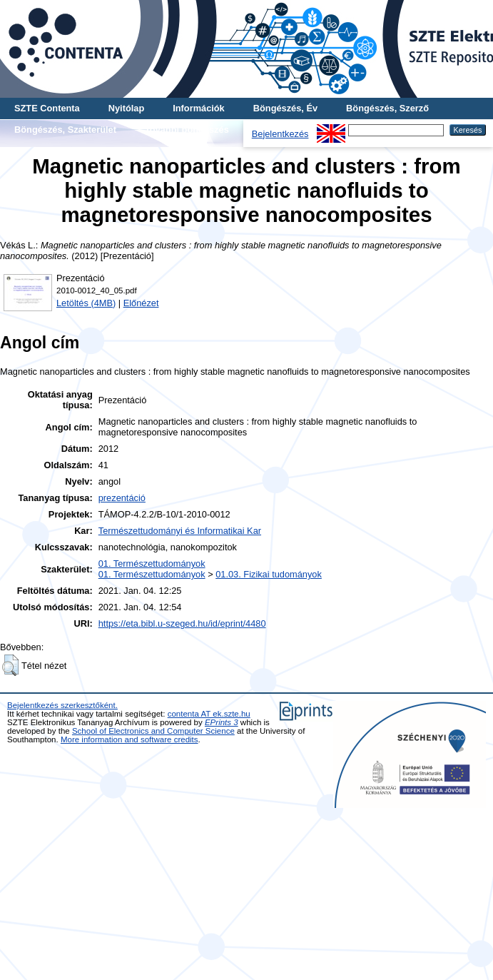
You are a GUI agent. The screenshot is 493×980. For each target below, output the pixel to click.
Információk (199, 108)
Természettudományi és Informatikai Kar (180, 531)
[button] (10, 665)
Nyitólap (126, 108)
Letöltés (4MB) (86, 303)
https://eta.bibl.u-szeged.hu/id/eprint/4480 (182, 623)
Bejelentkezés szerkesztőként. (62, 705)
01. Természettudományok (152, 564)
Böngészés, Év (285, 108)
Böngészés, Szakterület (65, 130)
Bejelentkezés (280, 134)
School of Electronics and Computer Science (153, 731)
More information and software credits (129, 739)
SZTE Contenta (47, 108)
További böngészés (187, 130)
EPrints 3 (222, 722)
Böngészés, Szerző (387, 108)
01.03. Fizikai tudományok (269, 574)
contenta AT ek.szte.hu (209, 714)
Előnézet (141, 303)
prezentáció (122, 498)
